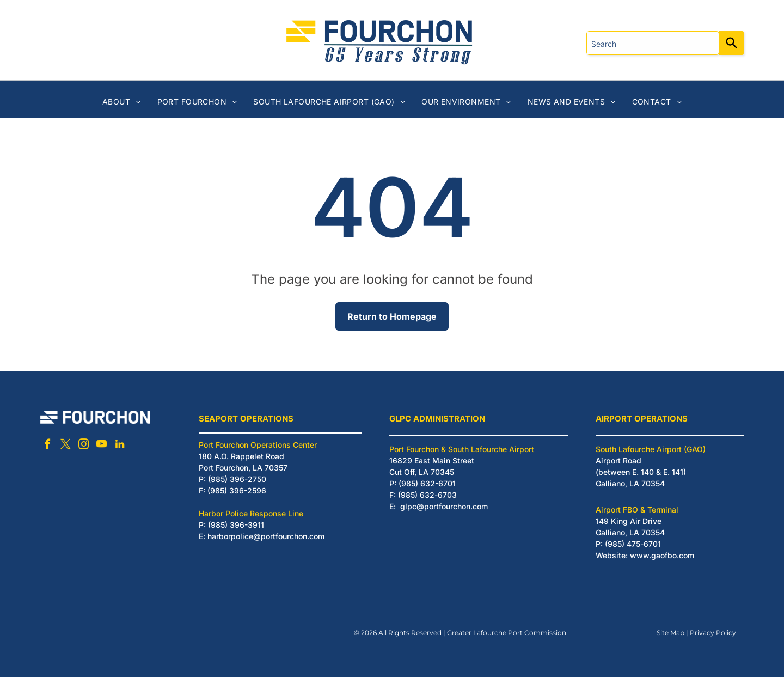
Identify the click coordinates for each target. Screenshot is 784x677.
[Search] (731, 43)
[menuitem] (122, 102)
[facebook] (48, 446)
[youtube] (102, 446)
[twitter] (66, 446)
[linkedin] (120, 446)
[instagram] (84, 446)
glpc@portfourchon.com (444, 506)
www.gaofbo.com (662, 555)
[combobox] (653, 43)
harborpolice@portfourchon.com (266, 536)
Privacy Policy (713, 633)
